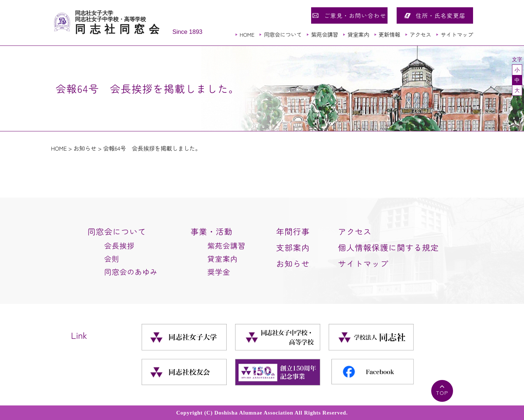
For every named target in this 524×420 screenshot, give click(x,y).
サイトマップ (457, 34)
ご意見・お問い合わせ (355, 15)
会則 (112, 259)
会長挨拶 (119, 245)
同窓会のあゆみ (131, 272)
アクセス (420, 34)
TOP (442, 393)
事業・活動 (212, 231)
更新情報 (389, 34)
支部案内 (293, 247)
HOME (247, 34)
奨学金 (219, 272)
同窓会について (283, 34)
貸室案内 (358, 34)
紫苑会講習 (325, 34)
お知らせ (85, 148)
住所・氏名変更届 (441, 15)
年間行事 (293, 231)
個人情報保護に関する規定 (388, 247)
